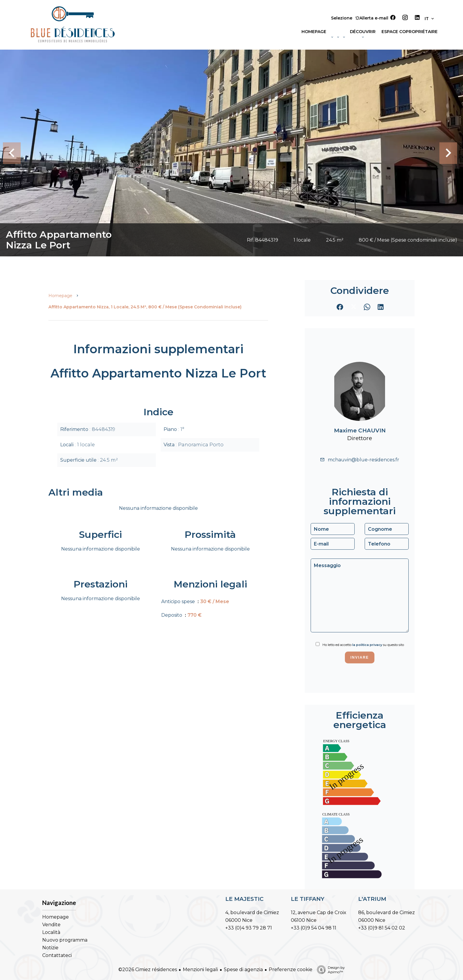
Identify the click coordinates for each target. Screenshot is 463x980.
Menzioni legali (200, 970)
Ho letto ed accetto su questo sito (363, 645)
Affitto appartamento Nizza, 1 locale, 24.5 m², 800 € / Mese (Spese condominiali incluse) (145, 307)
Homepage (60, 296)
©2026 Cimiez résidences (148, 970)
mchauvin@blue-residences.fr (363, 460)
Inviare (360, 657)
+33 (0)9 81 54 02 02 (382, 928)
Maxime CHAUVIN (360, 430)
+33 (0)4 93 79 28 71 (249, 928)
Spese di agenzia (243, 970)
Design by (329, 970)
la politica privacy (367, 645)
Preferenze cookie (291, 970)
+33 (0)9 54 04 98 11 (314, 928)
